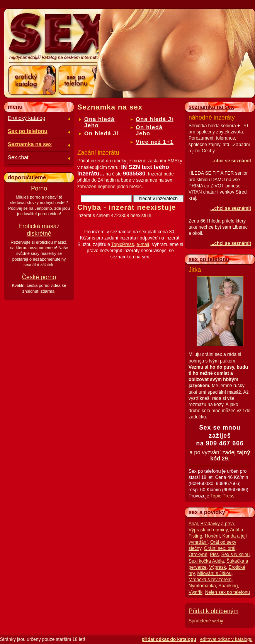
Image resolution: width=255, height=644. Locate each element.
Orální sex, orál (220, 548)
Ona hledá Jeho (99, 122)
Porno (39, 188)
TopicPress (123, 244)
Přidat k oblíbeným (213, 611)
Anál (193, 524)
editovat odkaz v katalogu (226, 639)
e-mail (143, 244)
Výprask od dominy (208, 530)
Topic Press (222, 496)
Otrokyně (198, 555)
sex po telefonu (209, 259)
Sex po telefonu (28, 131)
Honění (212, 536)
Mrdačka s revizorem (210, 580)
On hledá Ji (101, 133)
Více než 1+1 (155, 142)
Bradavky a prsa (217, 524)
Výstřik (195, 592)
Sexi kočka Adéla (206, 561)
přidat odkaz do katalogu (169, 639)
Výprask (217, 567)
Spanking (228, 586)
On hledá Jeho (149, 130)
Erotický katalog (26, 118)
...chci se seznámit (231, 161)
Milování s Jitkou (214, 573)
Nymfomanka (202, 586)
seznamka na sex (211, 107)
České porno (39, 277)
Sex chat (18, 158)
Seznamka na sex (30, 144)
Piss (214, 555)
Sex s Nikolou (235, 555)
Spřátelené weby (206, 621)
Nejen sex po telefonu (228, 592)
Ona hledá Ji (155, 119)
